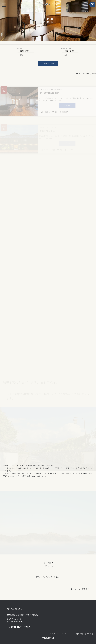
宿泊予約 (67, 107)
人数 (66, 55)
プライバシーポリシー (60, 634)
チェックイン (21, 48)
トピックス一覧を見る (80, 589)
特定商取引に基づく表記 (84, 634)
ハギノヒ (48, 4)
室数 (21, 55)
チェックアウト (66, 48)
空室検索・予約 (48, 63)
